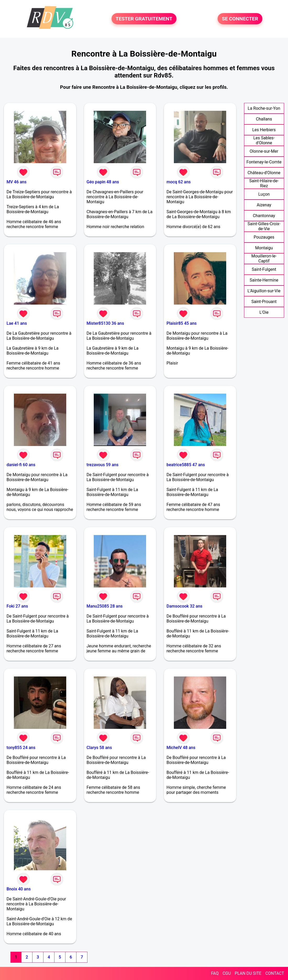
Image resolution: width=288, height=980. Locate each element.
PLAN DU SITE (248, 973)
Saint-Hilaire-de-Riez (264, 183)
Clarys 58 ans (99, 748)
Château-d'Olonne (264, 173)
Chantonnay (264, 216)
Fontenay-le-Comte (264, 162)
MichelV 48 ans (181, 748)
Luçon (264, 194)
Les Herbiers (264, 130)
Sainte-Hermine (264, 280)
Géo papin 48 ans (103, 182)
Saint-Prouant (264, 302)
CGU (227, 973)
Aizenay (264, 205)
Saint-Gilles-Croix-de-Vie (264, 226)
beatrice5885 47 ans (186, 465)
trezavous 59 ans (103, 465)
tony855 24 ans (21, 748)
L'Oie (264, 312)
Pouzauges (264, 237)
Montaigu (264, 248)
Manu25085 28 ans (105, 606)
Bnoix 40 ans (19, 889)
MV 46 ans (16, 182)
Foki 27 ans (17, 606)
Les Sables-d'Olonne (264, 140)
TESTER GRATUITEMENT (144, 19)
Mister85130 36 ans (105, 323)
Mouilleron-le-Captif (264, 258)
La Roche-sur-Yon (264, 108)
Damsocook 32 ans (184, 606)
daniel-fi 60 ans (21, 465)
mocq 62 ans (179, 182)
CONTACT (275, 973)
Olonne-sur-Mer (264, 151)
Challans (264, 119)
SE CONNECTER (240, 19)
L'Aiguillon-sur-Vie (264, 291)
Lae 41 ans (17, 323)
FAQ (215, 973)
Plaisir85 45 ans (182, 323)
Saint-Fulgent (264, 269)
